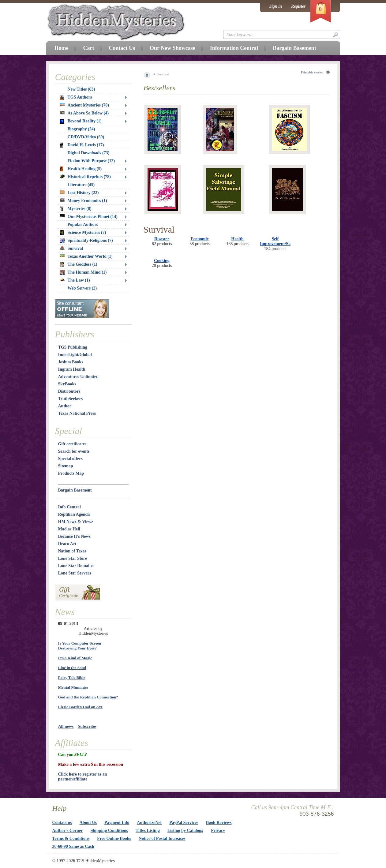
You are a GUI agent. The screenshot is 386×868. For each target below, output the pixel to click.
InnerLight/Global (75, 355)
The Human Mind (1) (83, 272)
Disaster (162, 239)
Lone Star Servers (75, 573)
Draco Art (67, 544)
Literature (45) (81, 185)
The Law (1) (75, 280)
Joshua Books (71, 362)
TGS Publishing (73, 347)
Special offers (70, 459)
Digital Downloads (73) (89, 153)
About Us (88, 823)
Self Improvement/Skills (278, 241)
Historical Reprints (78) (85, 177)
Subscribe (87, 726)
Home (62, 48)
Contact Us (122, 48)
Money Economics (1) (83, 201)
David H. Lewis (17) (82, 145)
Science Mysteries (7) (83, 233)
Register (298, 6)
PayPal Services (184, 823)
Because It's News (75, 536)
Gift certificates (72, 444)
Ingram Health (72, 369)
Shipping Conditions (109, 831)
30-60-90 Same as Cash (73, 846)
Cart (88, 48)
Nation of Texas (72, 551)
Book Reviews (219, 823)
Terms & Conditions (71, 838)
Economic (199, 239)
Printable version (312, 72)
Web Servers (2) (82, 288)
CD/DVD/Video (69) (86, 137)
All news (66, 726)
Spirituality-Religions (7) (86, 241)
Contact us (62, 823)
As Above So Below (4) (84, 113)
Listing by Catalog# (185, 831)
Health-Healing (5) (81, 169)
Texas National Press (77, 413)
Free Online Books (114, 838)
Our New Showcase (172, 48)
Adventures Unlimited (78, 377)
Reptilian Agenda (74, 514)
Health (237, 239)
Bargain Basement (75, 490)
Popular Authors (83, 224)
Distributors (69, 391)
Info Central (69, 507)
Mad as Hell (69, 529)
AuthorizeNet (149, 823)
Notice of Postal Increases (162, 838)
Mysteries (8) (76, 209)
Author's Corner (68, 831)
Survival (71, 248)
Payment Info (117, 823)
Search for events (74, 451)
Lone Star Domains (76, 566)
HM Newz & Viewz (76, 522)
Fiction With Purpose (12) (91, 161)
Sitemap (66, 466)
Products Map (71, 473)
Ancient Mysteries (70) (84, 105)
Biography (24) (81, 129)
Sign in (275, 6)
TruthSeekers (71, 399)
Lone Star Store (73, 558)
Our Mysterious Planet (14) (89, 217)
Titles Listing (148, 831)
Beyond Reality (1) (81, 121)
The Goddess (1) (79, 264)
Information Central (234, 48)
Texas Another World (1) (86, 256)
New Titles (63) (81, 89)
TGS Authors (76, 97)
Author (65, 406)
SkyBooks (67, 384)
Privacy (218, 831)
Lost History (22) (79, 193)
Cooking (162, 261)
